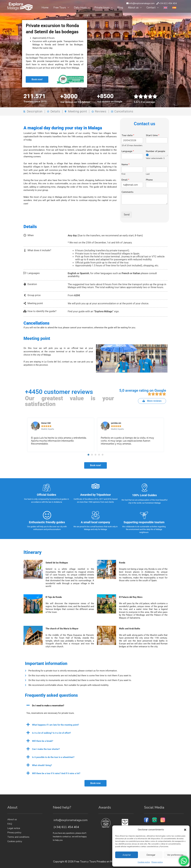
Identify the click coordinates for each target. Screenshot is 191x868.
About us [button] (133, 8)
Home (45, 8)
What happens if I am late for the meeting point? (55, 725)
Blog (120, 8)
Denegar (151, 855)
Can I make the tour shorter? (46, 749)
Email (125, 180)
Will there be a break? (43, 741)
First (123, 174)
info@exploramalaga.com (70, 820)
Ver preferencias (175, 855)
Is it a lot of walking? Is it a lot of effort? (51, 733)
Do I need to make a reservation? (48, 706)
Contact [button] (151, 8)
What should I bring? (42, 765)
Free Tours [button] (60, 8)
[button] (185, 830)
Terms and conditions (18, 837)
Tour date (128, 135)
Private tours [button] (102, 8)
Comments (127, 192)
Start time (153, 135)
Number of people (156, 151)
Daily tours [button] (80, 8)
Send (127, 215)
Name (125, 165)
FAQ (10, 824)
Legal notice (14, 828)
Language (128, 151)
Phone (149, 180)
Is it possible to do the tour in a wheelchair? (53, 757)
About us (12, 819)
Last (148, 174)
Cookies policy (144, 862)
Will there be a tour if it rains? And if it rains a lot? (56, 773)
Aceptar (127, 855)
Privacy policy (157, 862)
